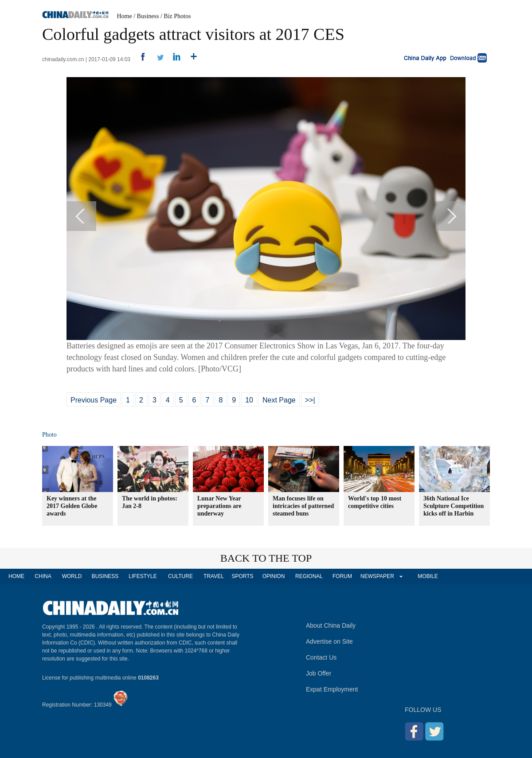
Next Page (279, 400)
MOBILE (428, 576)
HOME (16, 576)
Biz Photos (177, 16)
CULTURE (180, 576)
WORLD (72, 576)
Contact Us (321, 657)
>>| (310, 400)
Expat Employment (332, 689)
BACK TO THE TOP (266, 558)
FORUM (342, 576)
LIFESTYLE (143, 576)
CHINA (43, 576)
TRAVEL (214, 576)
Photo (49, 435)
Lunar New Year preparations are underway (219, 506)
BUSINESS (105, 576)
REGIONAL (309, 576)
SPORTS (242, 576)
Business (148, 16)
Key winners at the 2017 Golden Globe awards (72, 506)
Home (125, 16)
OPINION (274, 576)
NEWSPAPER (377, 576)
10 (249, 400)
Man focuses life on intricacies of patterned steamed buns (303, 506)
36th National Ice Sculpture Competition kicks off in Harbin (454, 506)
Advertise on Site (329, 641)
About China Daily (331, 625)
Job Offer (319, 673)
